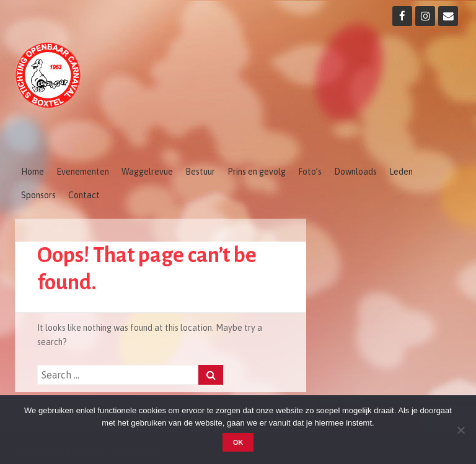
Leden (401, 172)
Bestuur (200, 172)
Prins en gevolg (257, 172)
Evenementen (83, 172)
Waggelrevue (147, 172)
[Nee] (461, 430)
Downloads (355, 172)
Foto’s (310, 172)
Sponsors (38, 195)
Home (33, 172)
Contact (84, 195)
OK (238, 442)
